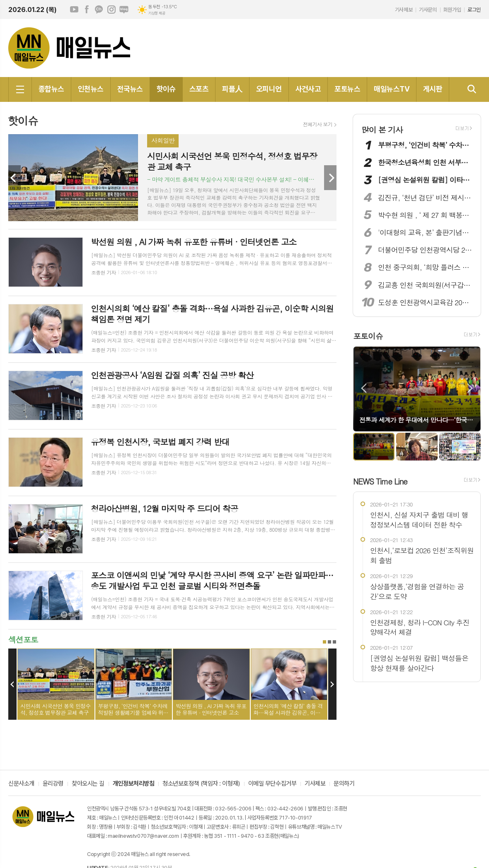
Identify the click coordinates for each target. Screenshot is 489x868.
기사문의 (428, 10)
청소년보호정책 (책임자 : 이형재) (201, 784)
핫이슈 (166, 89)
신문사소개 (21, 784)
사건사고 (308, 89)
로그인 (474, 10)
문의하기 (344, 784)
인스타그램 (111, 10)
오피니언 (269, 89)
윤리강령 (53, 784)
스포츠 (199, 89)
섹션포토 (23, 639)
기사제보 (404, 10)
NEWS (380, 481)
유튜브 (74, 10)
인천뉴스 (91, 89)
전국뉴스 (130, 89)
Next (330, 178)
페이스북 (87, 10)
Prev (15, 178)
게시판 (433, 89)
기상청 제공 (157, 13)
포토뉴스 (347, 89)
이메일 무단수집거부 (272, 784)
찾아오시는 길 (88, 784)
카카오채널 (99, 10)
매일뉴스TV (392, 89)
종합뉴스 (51, 89)
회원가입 (452, 10)
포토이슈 (368, 336)
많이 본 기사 (382, 129)
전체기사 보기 (318, 124)
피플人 (232, 89)
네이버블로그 (124, 10)
